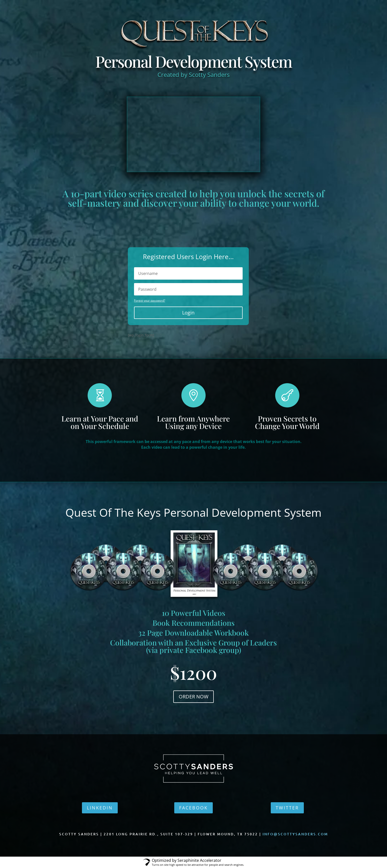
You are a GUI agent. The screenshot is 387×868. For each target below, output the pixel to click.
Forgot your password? (150, 300)
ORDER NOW (193, 697)
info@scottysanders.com (295, 834)
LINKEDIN (100, 808)
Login (188, 313)
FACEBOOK (193, 808)
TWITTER (287, 808)
